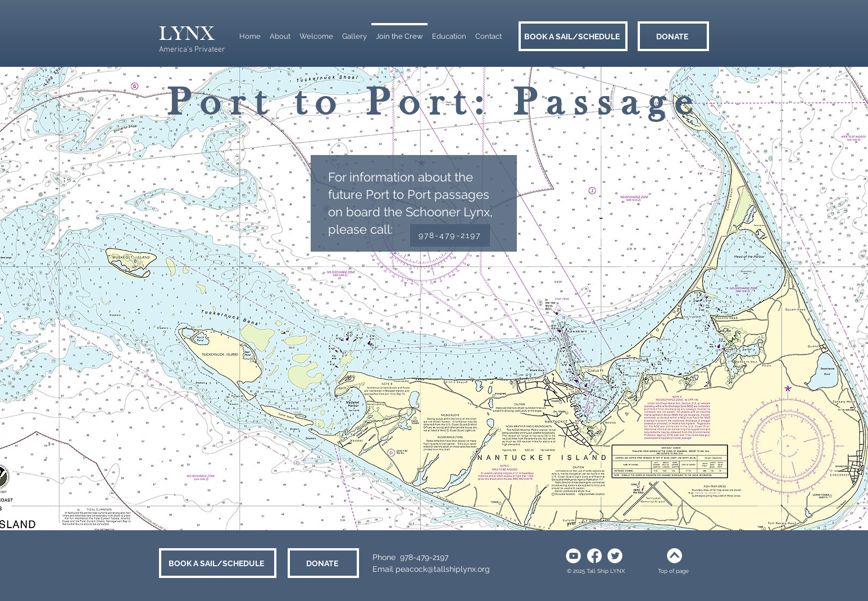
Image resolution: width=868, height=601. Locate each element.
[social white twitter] (615, 556)
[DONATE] (673, 36)
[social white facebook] (594, 556)
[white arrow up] (674, 556)
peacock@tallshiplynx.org (443, 569)
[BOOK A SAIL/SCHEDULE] (573, 36)
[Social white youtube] (573, 556)
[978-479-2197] (450, 235)
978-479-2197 (424, 557)
